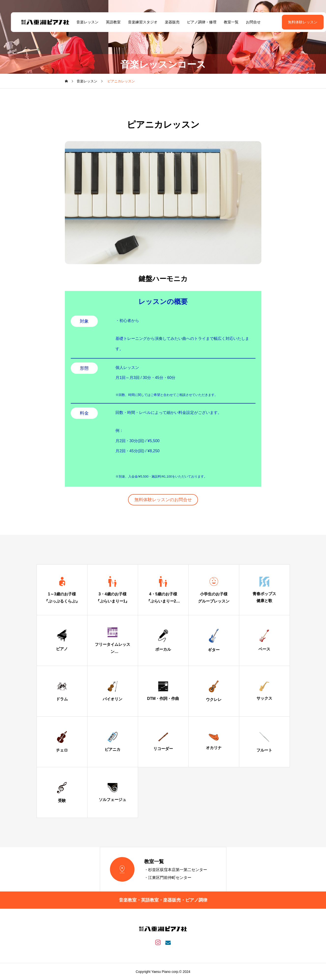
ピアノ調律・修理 (196, 22)
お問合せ (248, 22)
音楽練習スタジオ (137, 22)
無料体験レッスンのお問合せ (163, 500)
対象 (84, 321)
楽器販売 (167, 22)
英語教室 (108, 22)
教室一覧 (226, 22)
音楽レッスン (82, 22)
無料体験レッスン (290, 22)
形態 (84, 368)
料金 (84, 413)
